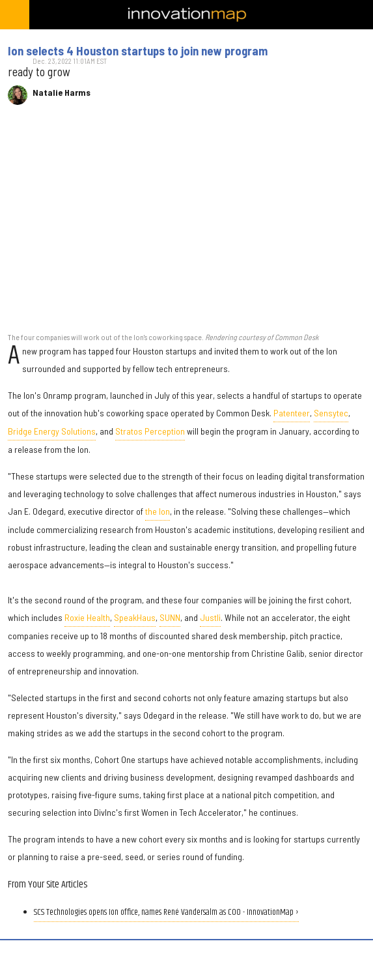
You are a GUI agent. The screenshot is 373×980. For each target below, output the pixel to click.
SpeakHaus (135, 617)
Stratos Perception (150, 431)
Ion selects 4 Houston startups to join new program (138, 51)
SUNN (170, 617)
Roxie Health (87, 617)
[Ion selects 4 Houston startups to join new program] (186, 225)
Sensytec (331, 413)
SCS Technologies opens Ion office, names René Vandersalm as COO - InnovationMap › (166, 913)
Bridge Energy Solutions (52, 431)
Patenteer (292, 413)
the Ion (158, 511)
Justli (210, 617)
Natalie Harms (62, 93)
